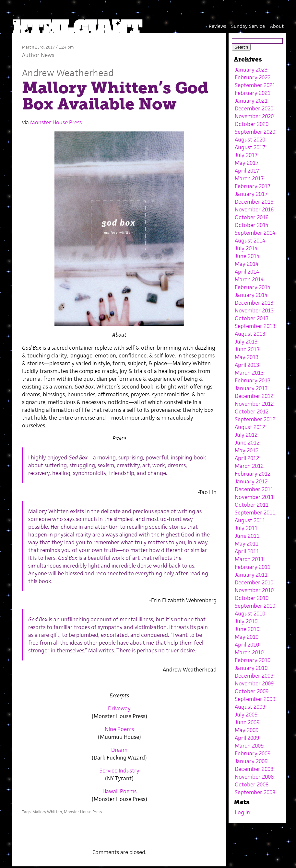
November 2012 (254, 404)
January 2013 (251, 388)
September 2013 (255, 326)
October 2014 (252, 225)
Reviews (217, 26)
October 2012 (252, 411)
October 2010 (252, 598)
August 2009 (250, 707)
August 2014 (250, 241)
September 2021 (255, 85)
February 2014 (253, 287)
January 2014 (251, 295)
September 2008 (255, 792)
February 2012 (253, 474)
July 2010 (246, 621)
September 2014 (255, 233)
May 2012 (247, 450)
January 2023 (251, 70)
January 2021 (251, 101)
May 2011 (247, 544)
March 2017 (249, 178)
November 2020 (254, 116)
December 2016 (254, 202)
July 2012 (246, 435)
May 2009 (247, 730)
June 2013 (247, 349)
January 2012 (251, 481)
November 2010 (254, 590)
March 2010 (249, 652)
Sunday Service (248, 26)
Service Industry (119, 771)
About (277, 26)
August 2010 (250, 614)
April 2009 (247, 738)
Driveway (119, 708)
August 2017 (250, 147)
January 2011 (251, 575)
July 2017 (246, 155)
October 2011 (252, 505)
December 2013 (254, 303)
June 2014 (247, 256)
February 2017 (253, 186)
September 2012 (255, 419)
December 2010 (254, 582)
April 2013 (247, 365)
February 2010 (253, 660)
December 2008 (254, 769)
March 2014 (249, 279)
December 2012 (254, 396)
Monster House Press (56, 122)
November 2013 (254, 310)
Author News (38, 55)
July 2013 (246, 342)
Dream (119, 750)
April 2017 (247, 171)
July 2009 (246, 715)
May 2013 (247, 357)
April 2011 (247, 551)
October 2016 (252, 217)
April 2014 (247, 272)
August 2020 (250, 140)
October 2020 (252, 124)
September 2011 (255, 513)
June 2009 (247, 722)
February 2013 (253, 380)
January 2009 (251, 761)
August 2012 (250, 427)
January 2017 (251, 194)
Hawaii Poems (119, 791)
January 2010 (251, 668)
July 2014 (246, 248)
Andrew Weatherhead (68, 73)
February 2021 (253, 93)
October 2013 (252, 318)
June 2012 (247, 443)
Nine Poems (119, 729)
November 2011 (254, 497)
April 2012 (247, 458)
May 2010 (247, 637)
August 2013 (250, 334)
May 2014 (247, 264)
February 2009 (253, 753)
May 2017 (247, 163)
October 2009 (252, 691)
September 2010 (255, 606)
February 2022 (253, 77)
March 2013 (249, 373)
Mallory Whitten (47, 812)
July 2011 (246, 528)
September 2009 (255, 699)
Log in (242, 812)
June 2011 (247, 536)
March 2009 (249, 746)
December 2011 (254, 489)
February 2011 (253, 567)
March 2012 (249, 466)
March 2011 (249, 559)
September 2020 (255, 132)
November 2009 (254, 683)
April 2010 (247, 645)
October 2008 (252, 784)
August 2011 (250, 520)
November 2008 (254, 777)
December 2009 (254, 676)
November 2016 (254, 209)
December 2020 (254, 108)
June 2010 (247, 629)
